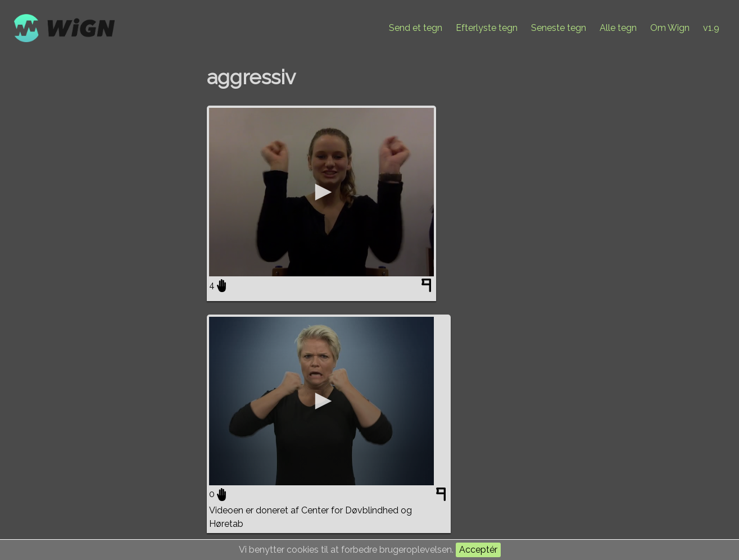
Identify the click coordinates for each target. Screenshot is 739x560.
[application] (321, 192)
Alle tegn (618, 28)
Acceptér (478, 550)
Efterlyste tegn (487, 28)
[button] (321, 192)
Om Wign (670, 28)
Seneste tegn (559, 28)
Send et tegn (416, 28)
